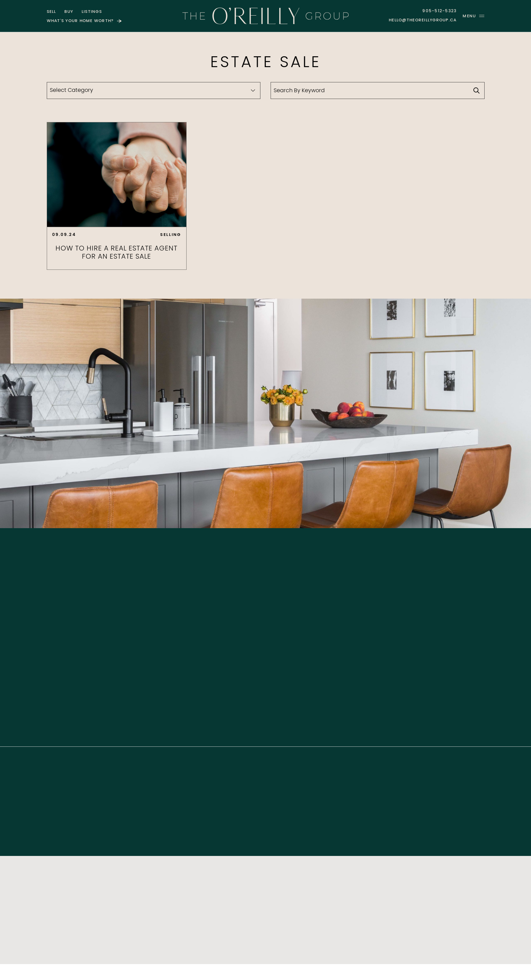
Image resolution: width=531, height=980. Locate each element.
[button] (473, 16)
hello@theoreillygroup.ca (423, 20)
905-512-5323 (439, 11)
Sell (51, 12)
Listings (92, 12)
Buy (69, 12)
